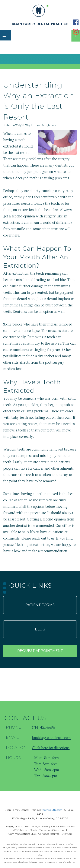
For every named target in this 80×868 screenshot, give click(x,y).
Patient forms (40, 605)
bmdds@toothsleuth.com (51, 737)
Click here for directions (51, 747)
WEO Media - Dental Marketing (32, 830)
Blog (40, 629)
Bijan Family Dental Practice (53, 826)
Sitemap (67, 834)
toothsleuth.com (52, 810)
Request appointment (40, 651)
